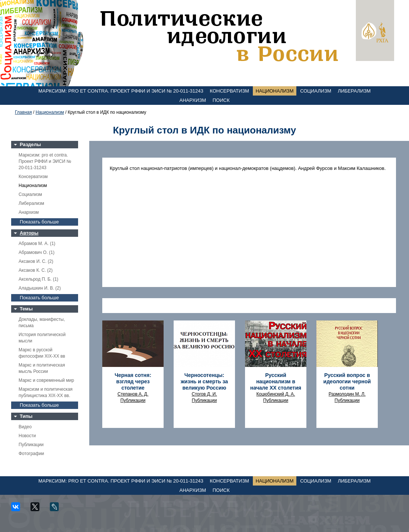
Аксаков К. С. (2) (36, 270)
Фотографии (31, 454)
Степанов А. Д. (133, 394)
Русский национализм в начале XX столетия (276, 381)
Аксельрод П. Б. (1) (38, 279)
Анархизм (193, 100)
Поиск (221, 100)
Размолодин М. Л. (347, 394)
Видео (25, 427)
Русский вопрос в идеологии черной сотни (347, 381)
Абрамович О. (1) (36, 252)
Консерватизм (229, 91)
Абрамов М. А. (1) (37, 244)
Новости (27, 436)
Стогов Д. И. (204, 394)
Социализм (316, 91)
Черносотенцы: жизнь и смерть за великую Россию (204, 381)
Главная (23, 112)
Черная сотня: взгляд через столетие (133, 381)
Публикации (31, 445)
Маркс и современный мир (46, 380)
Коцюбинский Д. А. (276, 394)
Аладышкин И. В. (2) (40, 288)
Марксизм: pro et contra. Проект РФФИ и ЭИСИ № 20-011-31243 (121, 91)
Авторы (29, 233)
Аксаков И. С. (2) (36, 261)
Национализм (274, 91)
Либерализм (354, 91)
